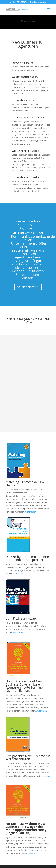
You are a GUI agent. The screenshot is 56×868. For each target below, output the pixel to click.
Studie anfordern (28, 287)
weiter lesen (31, 512)
